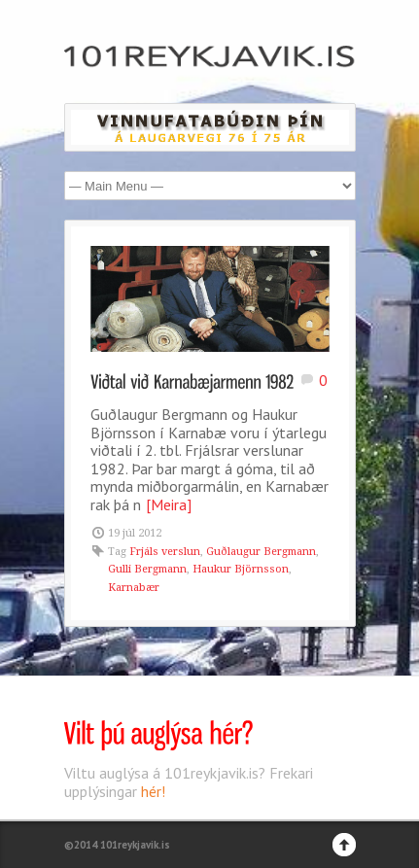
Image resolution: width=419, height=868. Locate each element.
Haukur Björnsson (241, 569)
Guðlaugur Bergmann (261, 552)
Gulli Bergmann (147, 569)
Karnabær (134, 588)
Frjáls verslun (165, 552)
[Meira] (169, 504)
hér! (153, 791)
